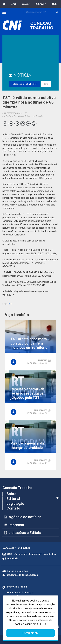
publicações (41, 410)
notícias (43, 360)
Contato (13, 508)
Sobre (11, 494)
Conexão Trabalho (17, 488)
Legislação (15, 503)
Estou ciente (31, 633)
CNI (10, 304)
